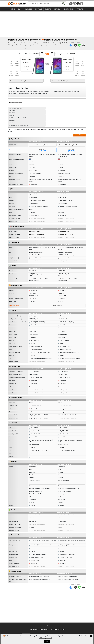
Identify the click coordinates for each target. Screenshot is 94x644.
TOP (47, 625)
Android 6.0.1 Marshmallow (36, 235)
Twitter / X (78, 4)
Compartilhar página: (84, 45)
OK (47, 641)
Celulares (28, 9)
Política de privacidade (57, 629)
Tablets (80, 9)
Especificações (26, 59)
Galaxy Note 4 (43, 150)
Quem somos (44, 629)
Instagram (74, 4)
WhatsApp (79, 45)
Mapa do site (33, 629)
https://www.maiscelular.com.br (17, 4)
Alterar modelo (13, 144)
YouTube (71, 4)
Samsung (32, 164)
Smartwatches (69, 9)
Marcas (48, 9)
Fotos (26, 70)
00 (42, 54)
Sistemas (57, 9)
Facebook (82, 4)
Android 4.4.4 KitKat (34, 231)
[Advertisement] (47, 24)
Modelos (26, 66)
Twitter (75, 45)
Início (13, 9)
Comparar (39, 9)
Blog (20, 9)
